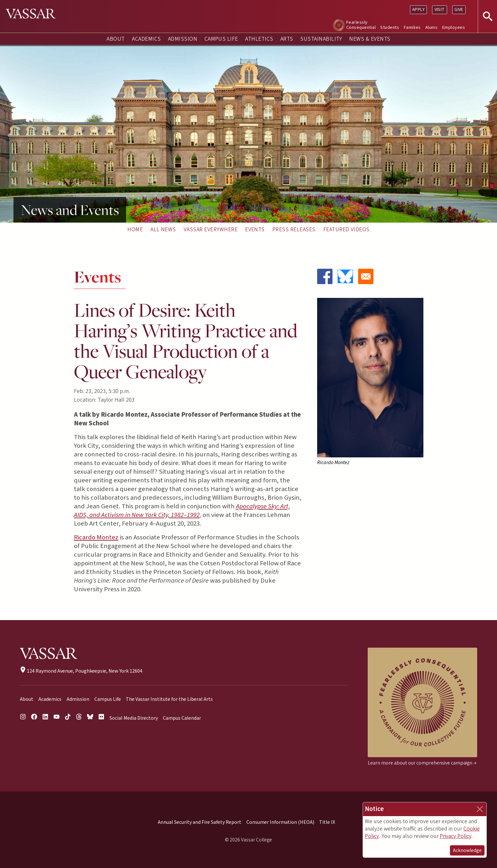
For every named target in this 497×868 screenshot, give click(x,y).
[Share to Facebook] (325, 276)
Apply (418, 9)
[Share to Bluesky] (345, 276)
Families (412, 27)
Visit (440, 9)
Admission (183, 39)
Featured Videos (346, 229)
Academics (146, 39)
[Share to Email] (366, 276)
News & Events (370, 39)
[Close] (480, 809)
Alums (431, 27)
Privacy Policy (456, 836)
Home (135, 229)
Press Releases (294, 229)
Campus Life (221, 39)
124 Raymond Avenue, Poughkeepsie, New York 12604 (81, 671)
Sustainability (321, 39)
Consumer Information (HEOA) (280, 822)
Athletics (259, 39)
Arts (287, 39)
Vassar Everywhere (211, 229)
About (116, 39)
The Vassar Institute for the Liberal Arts (169, 699)
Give (459, 9)
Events (255, 229)
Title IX (327, 822)
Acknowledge (467, 850)
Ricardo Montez (96, 537)
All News (163, 229)
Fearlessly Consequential (361, 25)
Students (390, 27)
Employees (454, 27)
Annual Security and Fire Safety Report (200, 822)
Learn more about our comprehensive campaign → (422, 763)
